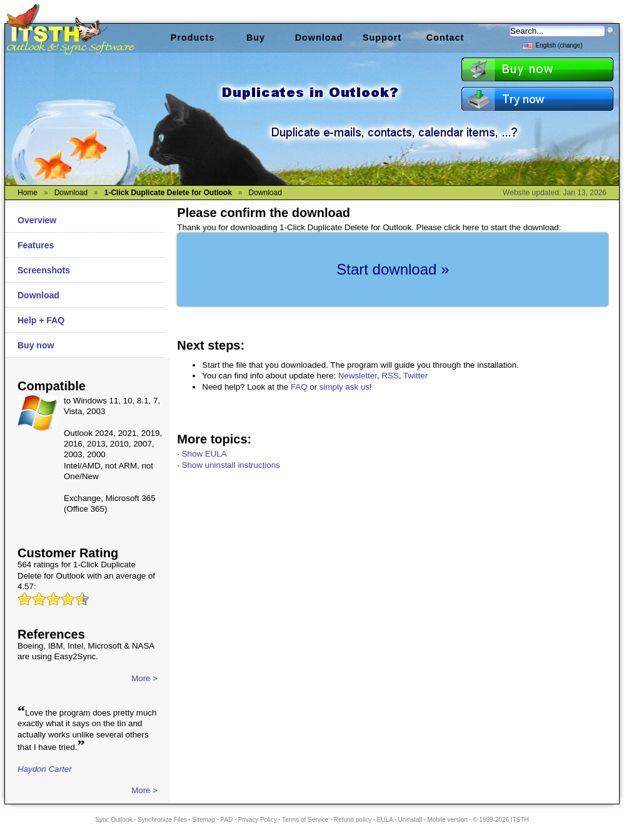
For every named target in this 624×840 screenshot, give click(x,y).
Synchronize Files (162, 820)
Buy (256, 38)
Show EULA (204, 454)
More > (144, 678)
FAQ (299, 387)
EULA (385, 820)
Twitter (415, 376)
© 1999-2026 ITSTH (501, 820)
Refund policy (353, 820)
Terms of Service (305, 820)
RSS (390, 376)
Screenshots (44, 270)
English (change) (552, 45)
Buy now (36, 345)
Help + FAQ (41, 320)
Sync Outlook (113, 820)
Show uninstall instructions (231, 465)
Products (193, 38)
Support (382, 38)
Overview (37, 220)
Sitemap (204, 820)
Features (36, 245)
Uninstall (410, 820)
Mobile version (447, 820)
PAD (226, 820)
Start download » (393, 269)
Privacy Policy (258, 820)
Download (38, 295)
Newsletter (358, 376)
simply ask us (345, 387)
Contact (445, 38)
